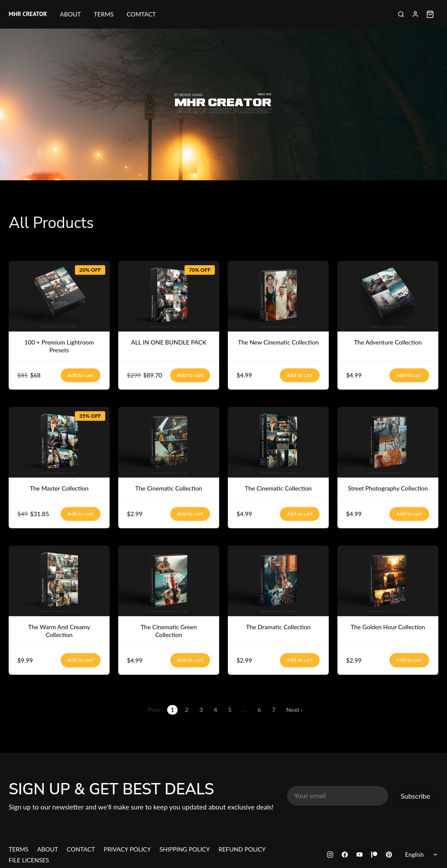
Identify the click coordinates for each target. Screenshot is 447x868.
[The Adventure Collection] (388, 296)
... (245, 710)
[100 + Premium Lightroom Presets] (59, 296)
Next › (295, 710)
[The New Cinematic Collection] (278, 296)
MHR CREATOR (28, 14)
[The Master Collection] (59, 442)
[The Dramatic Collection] (278, 581)
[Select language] (423, 855)
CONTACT (81, 849)
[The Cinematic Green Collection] (169, 581)
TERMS (104, 14)
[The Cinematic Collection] (169, 442)
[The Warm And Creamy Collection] (59, 581)
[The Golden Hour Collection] (388, 581)
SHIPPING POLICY (185, 849)
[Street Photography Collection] (388, 442)
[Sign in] (415, 14)
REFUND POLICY (242, 849)
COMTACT (141, 14)
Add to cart (81, 375)
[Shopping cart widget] (430, 14)
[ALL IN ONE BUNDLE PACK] (169, 296)
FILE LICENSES (29, 860)
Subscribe (415, 796)
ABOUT (70, 14)
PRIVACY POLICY (127, 849)
